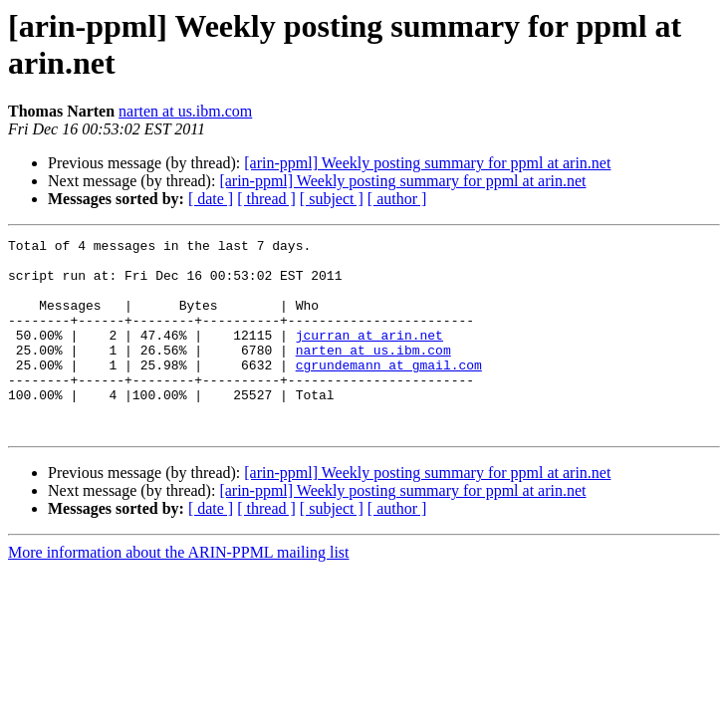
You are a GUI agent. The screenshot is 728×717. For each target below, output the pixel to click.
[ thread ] (266, 199)
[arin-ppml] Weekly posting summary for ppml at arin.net (427, 163)
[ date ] (211, 199)
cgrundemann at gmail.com (389, 391)
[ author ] (397, 199)
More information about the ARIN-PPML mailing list (179, 591)
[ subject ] (332, 199)
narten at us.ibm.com (185, 111)
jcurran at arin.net (369, 356)
